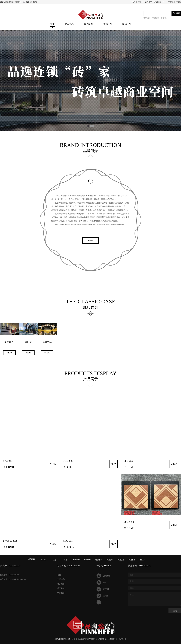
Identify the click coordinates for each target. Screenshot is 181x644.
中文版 (171, 2)
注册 (140, 2)
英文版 (178, 2)
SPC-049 (8, 461)
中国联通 (121, 560)
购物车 (159, 2)
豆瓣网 (105, 596)
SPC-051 (68, 541)
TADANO (77, 560)
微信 (104, 582)
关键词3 (164, 18)
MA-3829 (129, 522)
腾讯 (66, 560)
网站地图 (122, 639)
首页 (52, 24)
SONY (44, 560)
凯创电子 (99, 560)
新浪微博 (106, 576)
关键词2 (156, 18)
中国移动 (110, 560)
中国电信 (132, 560)
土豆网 (143, 560)
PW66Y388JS (10, 541)
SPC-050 (128, 461)
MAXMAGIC (89, 560)
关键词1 (147, 18)
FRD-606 (68, 461)
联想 (55, 560)
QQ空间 (106, 589)
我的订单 (148, 2)
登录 (133, 2)
